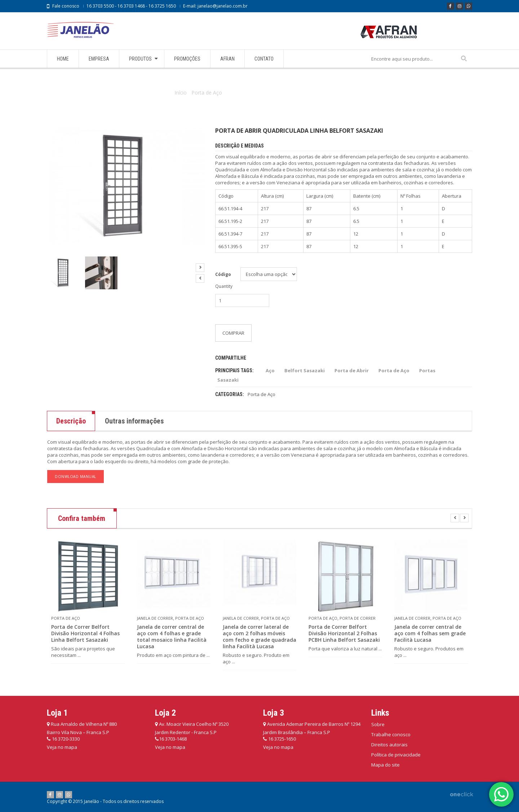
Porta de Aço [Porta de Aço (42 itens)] (394, 370)
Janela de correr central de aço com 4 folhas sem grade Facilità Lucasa (430, 633)
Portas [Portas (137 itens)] (427, 370)
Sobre (378, 724)
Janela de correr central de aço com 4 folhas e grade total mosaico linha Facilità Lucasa (172, 637)
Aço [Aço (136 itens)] (270, 370)
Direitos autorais (389, 745)
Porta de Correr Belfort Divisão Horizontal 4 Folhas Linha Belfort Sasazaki (85, 633)
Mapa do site (385, 765)
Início (181, 93)
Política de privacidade (396, 755)
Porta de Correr (358, 618)
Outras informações (134, 421)
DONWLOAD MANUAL (76, 477)
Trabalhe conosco (391, 734)
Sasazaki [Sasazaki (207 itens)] (228, 380)
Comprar (233, 333)
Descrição (71, 421)
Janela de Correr (155, 618)
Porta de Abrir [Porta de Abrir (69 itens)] (352, 370)
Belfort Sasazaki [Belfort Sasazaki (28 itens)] (305, 370)
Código (223, 274)
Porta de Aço (207, 93)
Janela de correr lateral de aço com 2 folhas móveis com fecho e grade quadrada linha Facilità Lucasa (259, 637)
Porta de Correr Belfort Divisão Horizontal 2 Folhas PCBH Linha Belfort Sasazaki (344, 633)
